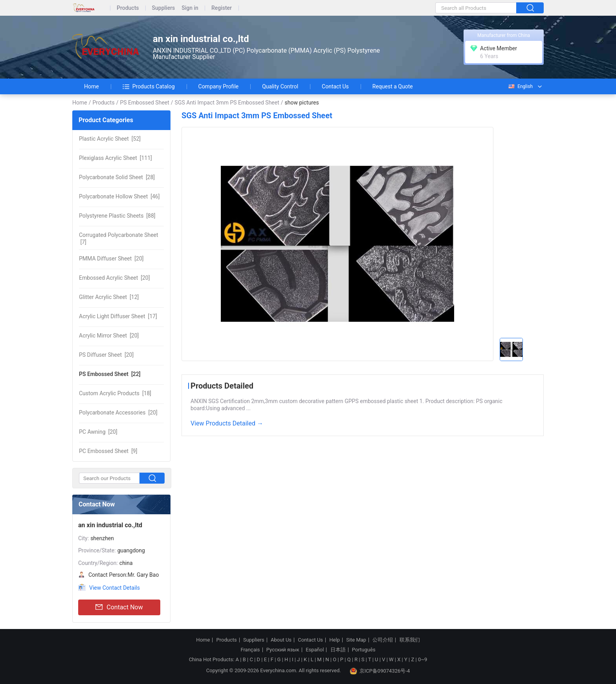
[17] (118, 316)
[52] (110, 139)
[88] (117, 216)
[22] (110, 374)
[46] (119, 196)
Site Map (356, 640)
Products (128, 8)
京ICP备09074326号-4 (380, 671)
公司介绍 (383, 640)
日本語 (338, 650)
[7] (119, 238)
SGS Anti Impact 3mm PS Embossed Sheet (227, 103)
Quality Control (280, 86)
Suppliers (164, 8)
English (520, 86)
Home (92, 86)
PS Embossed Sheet (144, 103)
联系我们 (410, 640)
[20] (111, 259)
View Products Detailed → (227, 423)
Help (335, 640)
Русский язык (283, 650)
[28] (117, 177)
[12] (109, 297)
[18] (115, 393)
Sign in (190, 8)
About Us (281, 640)
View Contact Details (115, 588)
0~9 (423, 659)
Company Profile (219, 86)
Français (250, 650)
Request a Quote (393, 86)
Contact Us (335, 86)
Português (364, 650)
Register (222, 8)
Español (315, 650)
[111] (115, 158)
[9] (108, 451)
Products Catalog (149, 86)
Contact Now (119, 607)
